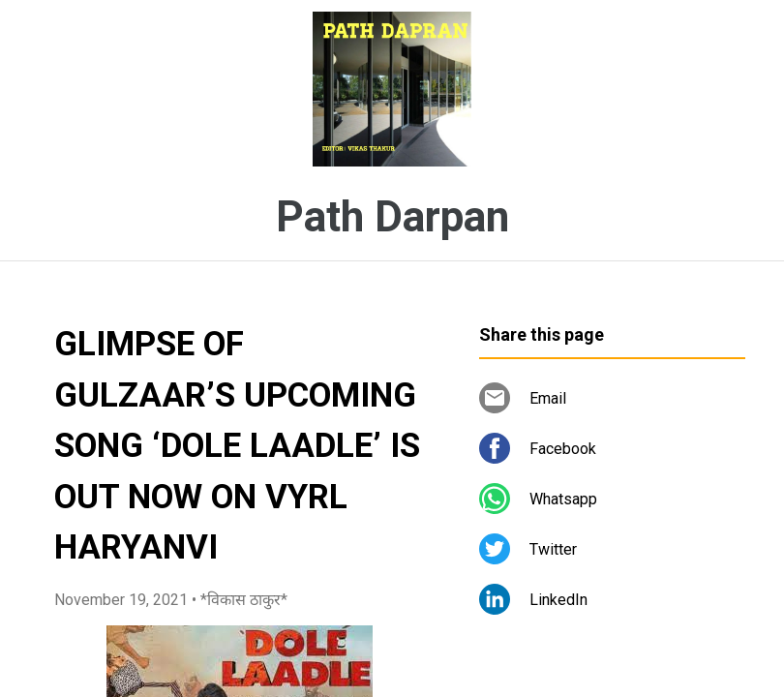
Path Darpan (392, 217)
